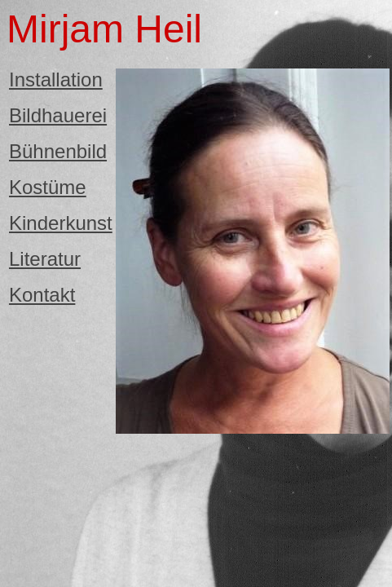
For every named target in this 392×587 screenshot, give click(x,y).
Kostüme (48, 187)
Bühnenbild (58, 151)
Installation (56, 79)
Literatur (45, 259)
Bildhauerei (58, 115)
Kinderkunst (61, 223)
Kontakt (42, 295)
